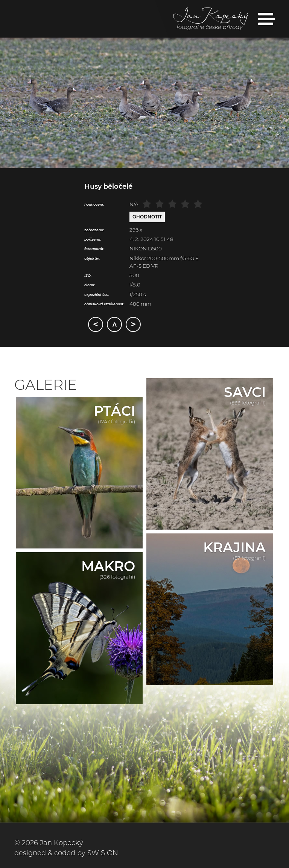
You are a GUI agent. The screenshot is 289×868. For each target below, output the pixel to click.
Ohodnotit (147, 217)
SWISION (103, 853)
